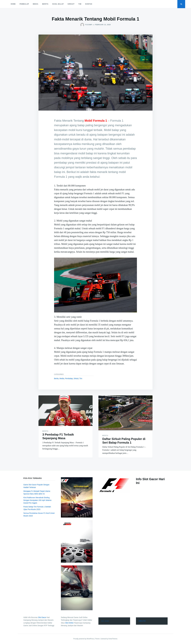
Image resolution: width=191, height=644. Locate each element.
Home (13, 4)
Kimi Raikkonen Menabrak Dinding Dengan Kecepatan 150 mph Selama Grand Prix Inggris (37, 500)
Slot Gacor (42, 617)
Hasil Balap (58, 4)
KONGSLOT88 (142, 621)
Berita (45, 4)
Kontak (89, 4)
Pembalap (24, 4)
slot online (105, 621)
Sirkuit (71, 4)
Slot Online (69, 623)
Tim (80, 4)
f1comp (89, 25)
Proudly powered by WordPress (84, 639)
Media (36, 4)
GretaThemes (113, 639)
